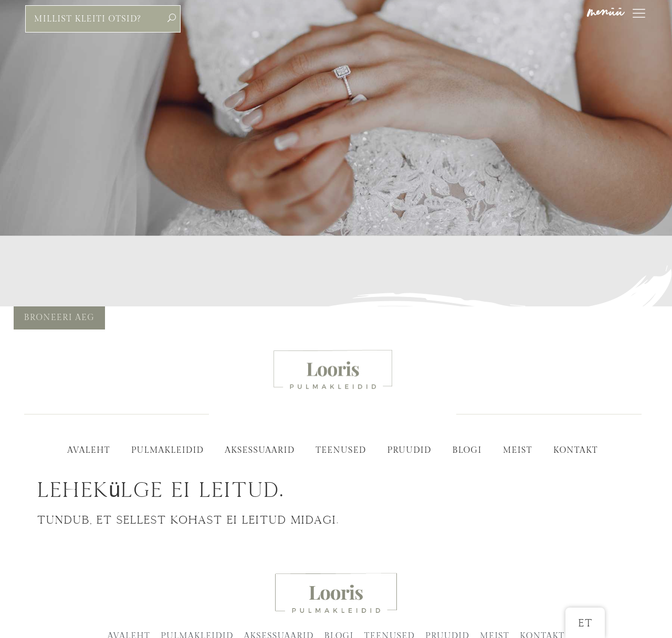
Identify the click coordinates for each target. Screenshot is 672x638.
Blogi (467, 450)
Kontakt (576, 450)
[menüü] (639, 13)
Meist (518, 450)
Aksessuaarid (260, 450)
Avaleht (88, 450)
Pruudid (409, 450)
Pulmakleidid (167, 450)
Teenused (341, 450)
